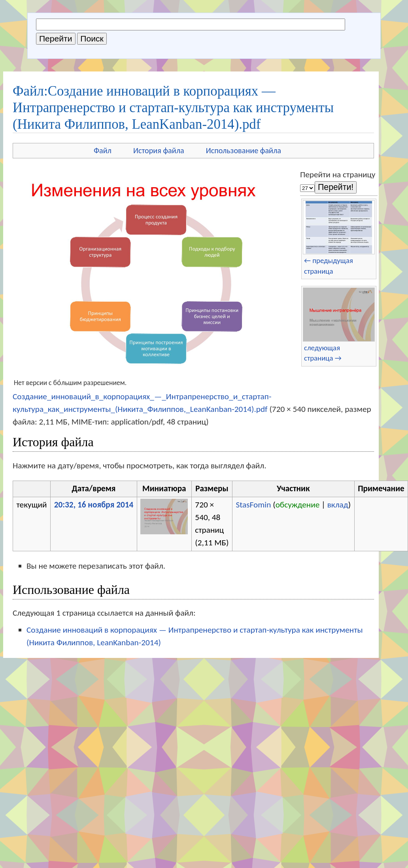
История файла (159, 150)
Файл (103, 150)
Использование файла (244, 150)
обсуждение (298, 505)
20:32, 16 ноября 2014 (94, 505)
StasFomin (253, 505)
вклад (338, 505)
